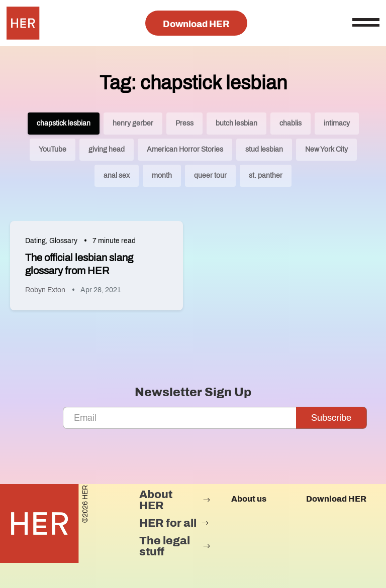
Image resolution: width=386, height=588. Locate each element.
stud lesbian (264, 149)
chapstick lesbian (64, 123)
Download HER (196, 24)
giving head (107, 149)
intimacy (337, 123)
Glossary (63, 241)
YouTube (53, 149)
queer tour (210, 175)
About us (249, 499)
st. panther (266, 175)
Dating (35, 241)
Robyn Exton (45, 290)
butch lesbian (236, 123)
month (162, 175)
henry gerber (133, 123)
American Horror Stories (185, 149)
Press (184, 123)
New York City (326, 149)
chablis (291, 123)
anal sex (117, 175)
